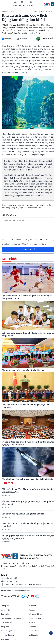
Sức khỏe (32, 627)
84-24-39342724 (11, 581)
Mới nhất (32, 606)
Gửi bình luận (28, 249)
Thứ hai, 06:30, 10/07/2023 (44, 12)
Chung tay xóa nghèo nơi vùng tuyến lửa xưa (23, 514)
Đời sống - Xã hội (35, 614)
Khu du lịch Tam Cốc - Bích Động (21, 205)
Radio (16, 4)
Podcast (22, 4)
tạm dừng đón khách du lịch (31, 208)
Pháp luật (5, 627)
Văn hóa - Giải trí (8, 12)
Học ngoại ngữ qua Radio (11, 639)
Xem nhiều (6, 610)
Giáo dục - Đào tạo (36, 618)
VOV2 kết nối (34, 631)
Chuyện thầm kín (8, 635)
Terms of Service (46, 240)
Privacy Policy (34, 240)
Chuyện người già (8, 631)
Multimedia (31, 4)
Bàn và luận (6, 614)
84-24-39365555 (11, 578)
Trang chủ (5, 606)
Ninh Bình (40, 205)
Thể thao (32, 622)
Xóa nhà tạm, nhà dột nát (11, 618)
